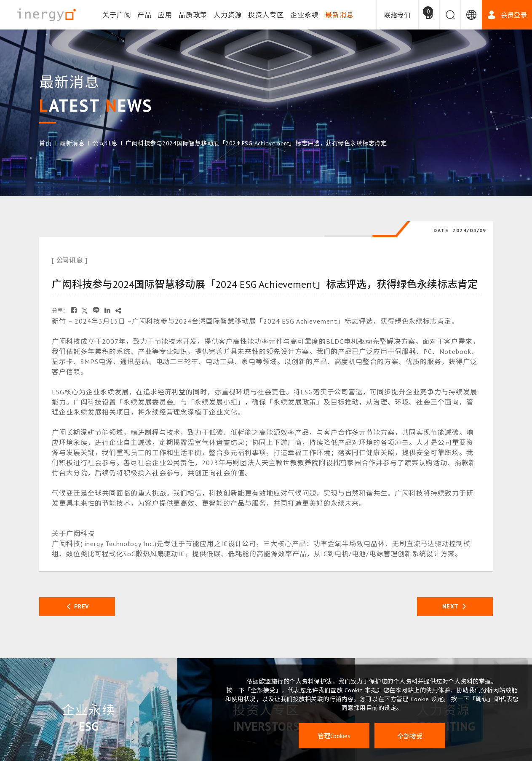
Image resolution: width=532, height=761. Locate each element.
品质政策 (193, 15)
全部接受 (410, 736)
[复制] (118, 310)
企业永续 (305, 15)
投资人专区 (266, 15)
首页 (45, 143)
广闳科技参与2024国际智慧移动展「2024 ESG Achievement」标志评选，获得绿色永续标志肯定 (256, 143)
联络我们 (397, 15)
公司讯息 (105, 143)
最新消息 (340, 15)
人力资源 (228, 15)
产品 (144, 15)
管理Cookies (334, 736)
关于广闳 (117, 15)
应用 (165, 15)
